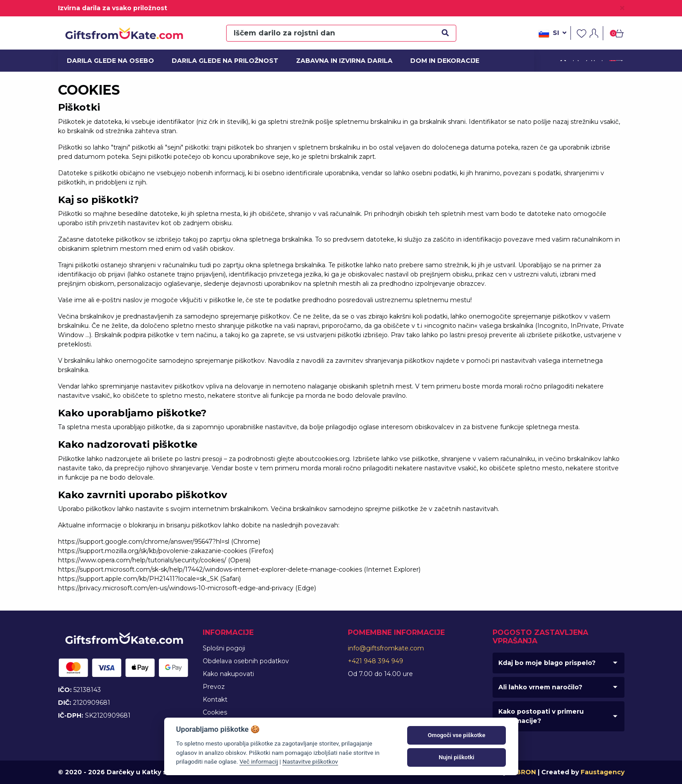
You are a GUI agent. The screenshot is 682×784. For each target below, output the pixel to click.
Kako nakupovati (228, 674)
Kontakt (215, 699)
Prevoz (214, 687)
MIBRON (522, 772)
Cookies (215, 712)
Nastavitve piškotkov (310, 761)
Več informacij (259, 761)
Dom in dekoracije (442, 61)
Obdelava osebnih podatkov (246, 661)
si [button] (553, 34)
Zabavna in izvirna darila (339, 61)
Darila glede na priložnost (219, 61)
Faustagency (603, 772)
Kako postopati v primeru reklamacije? (541, 716)
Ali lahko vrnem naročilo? (540, 687)
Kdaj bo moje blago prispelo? (547, 663)
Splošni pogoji (224, 648)
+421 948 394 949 (376, 661)
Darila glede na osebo (106, 61)
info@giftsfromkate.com (386, 648)
